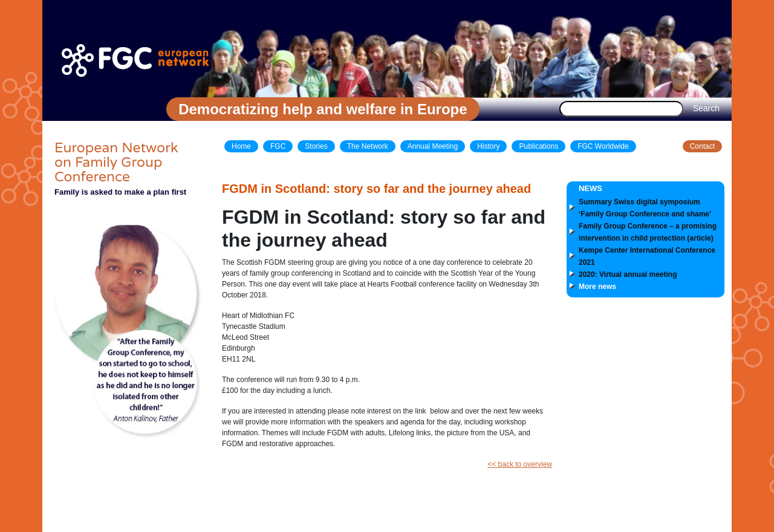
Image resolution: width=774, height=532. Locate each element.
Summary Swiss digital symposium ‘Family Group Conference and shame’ (645, 208)
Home (241, 146)
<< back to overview (520, 464)
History (488, 146)
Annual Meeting (433, 146)
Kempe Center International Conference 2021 (647, 256)
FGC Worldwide (603, 146)
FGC (278, 146)
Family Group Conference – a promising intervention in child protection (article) (648, 232)
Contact (702, 146)
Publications (538, 146)
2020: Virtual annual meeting (628, 274)
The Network (368, 146)
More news (597, 287)
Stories (316, 146)
